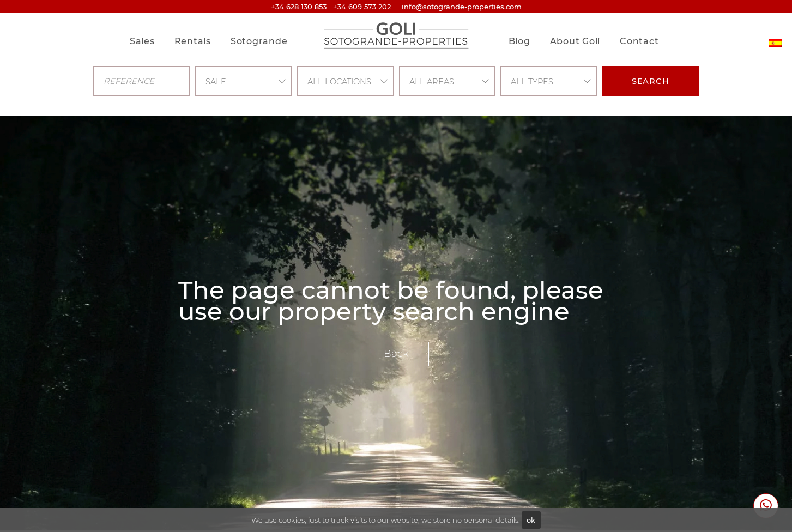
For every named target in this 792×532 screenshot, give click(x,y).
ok (531, 520)
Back (396, 354)
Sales (142, 41)
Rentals (193, 41)
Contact (639, 41)
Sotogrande (259, 41)
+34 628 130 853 (299, 7)
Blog (519, 41)
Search (651, 81)
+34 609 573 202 (362, 7)
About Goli (575, 41)
